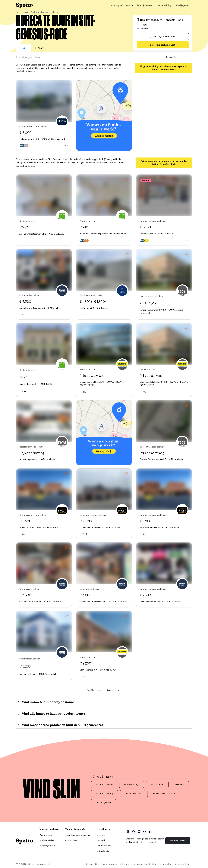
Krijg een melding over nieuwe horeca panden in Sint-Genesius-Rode (164, 68)
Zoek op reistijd (132, 785)
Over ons (101, 835)
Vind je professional (121, 5)
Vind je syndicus (104, 803)
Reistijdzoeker (145, 5)
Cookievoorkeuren (183, 864)
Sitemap (89, 864)
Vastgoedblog (164, 5)
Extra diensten (103, 851)
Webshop (180, 785)
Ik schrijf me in (178, 841)
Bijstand (101, 840)
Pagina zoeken (72, 840)
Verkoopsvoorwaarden (130, 864)
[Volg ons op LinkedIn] (139, 832)
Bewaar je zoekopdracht (163, 37)
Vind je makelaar (133, 794)
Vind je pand (182, 5)
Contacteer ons (104, 846)
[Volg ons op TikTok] (150, 832)
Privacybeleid (165, 864)
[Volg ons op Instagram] (128, 832)
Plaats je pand (46, 835)
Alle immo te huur (104, 785)
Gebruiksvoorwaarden (106, 864)
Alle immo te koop (105, 794)
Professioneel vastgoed (163, 794)
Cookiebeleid (150, 864)
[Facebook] (134, 832)
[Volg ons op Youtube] (144, 832)
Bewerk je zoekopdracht (163, 45)
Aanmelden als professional (78, 835)
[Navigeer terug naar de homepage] (24, 5)
